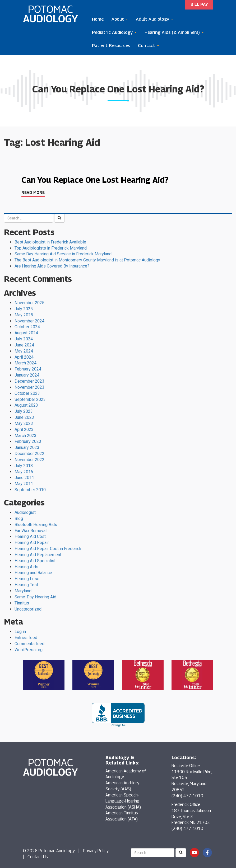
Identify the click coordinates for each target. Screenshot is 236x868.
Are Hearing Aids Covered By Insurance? (52, 266)
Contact (149, 45)
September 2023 (30, 399)
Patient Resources (111, 45)
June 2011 (24, 478)
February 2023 (28, 441)
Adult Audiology (154, 19)
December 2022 (29, 454)
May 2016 (24, 472)
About (120, 19)
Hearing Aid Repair (32, 543)
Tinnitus (22, 603)
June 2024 (24, 345)
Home (98, 19)
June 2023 (24, 417)
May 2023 (24, 423)
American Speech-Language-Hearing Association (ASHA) (123, 801)
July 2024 (24, 339)
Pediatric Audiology (114, 32)
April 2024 (24, 357)
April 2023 (24, 430)
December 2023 (29, 381)
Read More (33, 192)
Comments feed (29, 644)
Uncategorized (28, 609)
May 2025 (24, 315)
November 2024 (29, 321)
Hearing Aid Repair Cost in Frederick (48, 549)
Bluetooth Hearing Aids (36, 525)
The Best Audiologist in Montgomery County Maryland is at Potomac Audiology (87, 260)
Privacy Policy (96, 851)
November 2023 (29, 387)
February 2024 (28, 369)
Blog (19, 519)
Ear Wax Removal (31, 531)
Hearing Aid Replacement (38, 555)
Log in (20, 632)
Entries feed (26, 638)
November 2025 (29, 303)
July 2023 (24, 411)
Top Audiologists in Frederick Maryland (51, 248)
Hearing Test (26, 585)
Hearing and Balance (33, 573)
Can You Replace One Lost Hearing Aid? (95, 180)
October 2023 (27, 393)
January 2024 (27, 375)
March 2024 (26, 363)
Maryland (23, 591)
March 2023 (26, 436)
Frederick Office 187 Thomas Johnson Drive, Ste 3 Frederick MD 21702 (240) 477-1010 (191, 817)
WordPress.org (29, 650)
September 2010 (30, 490)
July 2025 (24, 309)
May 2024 (24, 351)
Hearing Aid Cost (30, 536)
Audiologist (25, 512)
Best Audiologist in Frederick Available (50, 242)
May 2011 (24, 484)
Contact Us (38, 857)
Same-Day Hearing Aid (35, 597)
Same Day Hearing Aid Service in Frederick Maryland (63, 254)
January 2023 (27, 447)
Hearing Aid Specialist (35, 561)
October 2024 (27, 327)
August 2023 (26, 405)
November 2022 (29, 460)
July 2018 (24, 466)
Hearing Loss (27, 579)
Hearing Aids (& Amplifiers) (174, 32)
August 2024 (26, 333)
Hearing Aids (26, 567)
